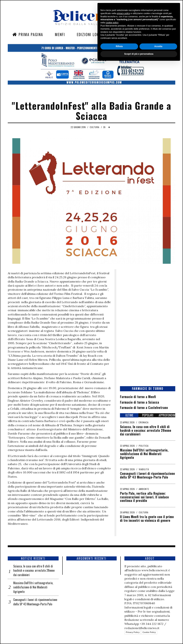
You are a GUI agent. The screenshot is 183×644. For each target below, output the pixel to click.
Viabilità (144, 469)
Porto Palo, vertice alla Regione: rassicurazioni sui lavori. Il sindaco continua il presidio (144, 497)
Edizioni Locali (91, 34)
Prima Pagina (28, 34)
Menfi (60, 34)
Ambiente (144, 489)
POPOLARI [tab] (148, 415)
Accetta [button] (158, 627)
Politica (144, 446)
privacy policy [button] (123, 594)
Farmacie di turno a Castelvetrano (144, 407)
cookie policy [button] (112, 603)
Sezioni (123, 34)
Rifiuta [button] (119, 627)
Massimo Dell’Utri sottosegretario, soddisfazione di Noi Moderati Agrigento (144, 454)
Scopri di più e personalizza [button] (139, 634)
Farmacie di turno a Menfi (138, 397)
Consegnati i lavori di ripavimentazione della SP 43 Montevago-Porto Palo (147, 475)
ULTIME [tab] (129, 415)
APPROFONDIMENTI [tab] (167, 415)
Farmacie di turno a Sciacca (140, 402)
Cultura (95, 127)
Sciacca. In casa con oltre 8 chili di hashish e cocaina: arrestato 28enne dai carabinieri (146, 430)
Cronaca (144, 422)
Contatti (150, 34)
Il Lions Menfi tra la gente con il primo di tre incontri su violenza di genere (147, 518)
